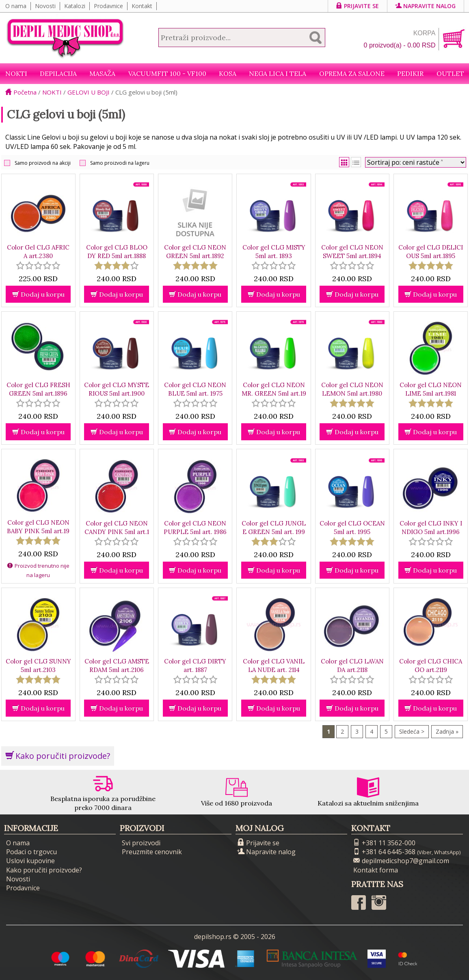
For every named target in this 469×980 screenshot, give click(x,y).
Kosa (228, 73)
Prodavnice (108, 6)
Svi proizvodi (141, 843)
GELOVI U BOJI (89, 92)
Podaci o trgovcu (31, 852)
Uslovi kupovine (30, 861)
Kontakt (142, 6)
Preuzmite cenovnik (152, 852)
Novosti (45, 6)
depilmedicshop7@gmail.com (401, 861)
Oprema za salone (352, 73)
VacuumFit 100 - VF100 (167, 73)
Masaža (102, 73)
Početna (21, 92)
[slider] (38, 265)
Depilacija (58, 73)
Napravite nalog (426, 6)
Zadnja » (447, 731)
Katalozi (75, 6)
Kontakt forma (376, 870)
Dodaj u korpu (38, 294)
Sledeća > (412, 731)
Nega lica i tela (278, 73)
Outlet (450, 73)
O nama (16, 6)
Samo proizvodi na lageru (120, 163)
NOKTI (16, 73)
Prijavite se (358, 6)
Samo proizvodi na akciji (43, 163)
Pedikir (410, 73)
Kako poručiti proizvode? (58, 756)
